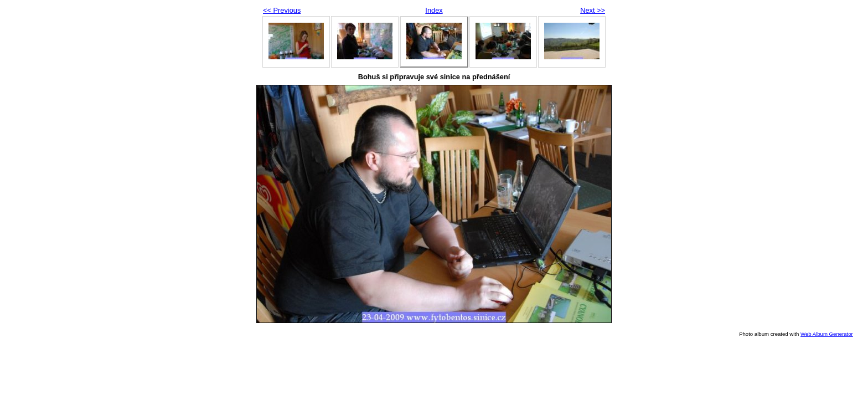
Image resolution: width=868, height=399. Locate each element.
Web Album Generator (827, 334)
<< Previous (282, 10)
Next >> (593, 10)
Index (434, 10)
